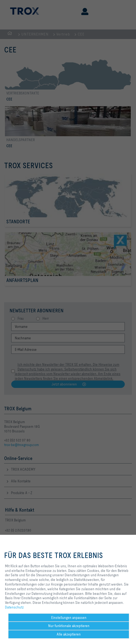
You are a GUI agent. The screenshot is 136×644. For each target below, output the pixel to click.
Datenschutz (14, 607)
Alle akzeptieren (69, 634)
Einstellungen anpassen (69, 618)
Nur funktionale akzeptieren (69, 626)
